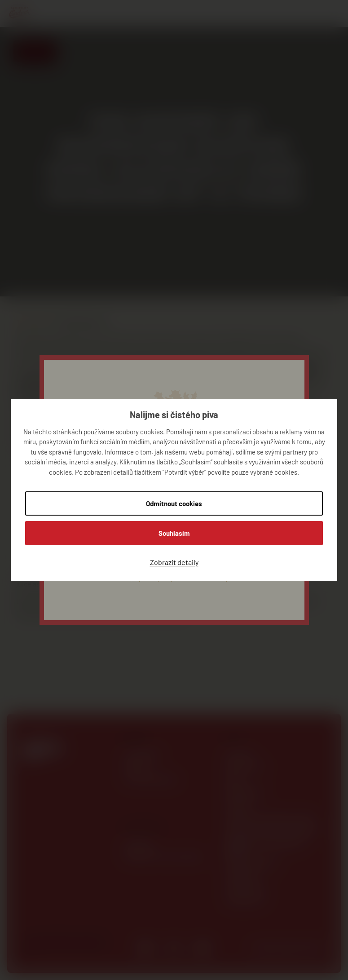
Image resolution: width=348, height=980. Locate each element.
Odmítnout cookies (174, 503)
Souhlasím (174, 533)
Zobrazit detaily (174, 562)
